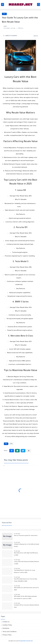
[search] (38, 4)
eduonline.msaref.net (26, 641)
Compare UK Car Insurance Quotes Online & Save (27, 606)
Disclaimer (6, 628)
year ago (18, 534)
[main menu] (3, 4)
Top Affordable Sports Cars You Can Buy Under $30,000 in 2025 (26, 580)
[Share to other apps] (29, 451)
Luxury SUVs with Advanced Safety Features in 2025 (26, 563)
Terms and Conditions (10, 631)
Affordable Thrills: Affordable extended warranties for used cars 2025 (25, 598)
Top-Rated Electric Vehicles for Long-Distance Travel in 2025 (25, 571)
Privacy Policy (7, 635)
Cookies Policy (7, 625)
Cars (4, 14)
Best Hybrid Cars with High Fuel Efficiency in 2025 (26, 554)
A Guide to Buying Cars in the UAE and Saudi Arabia (26, 545)
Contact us (6, 622)
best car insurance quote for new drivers (26, 536)
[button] (12, 451)
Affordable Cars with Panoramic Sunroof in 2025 (26, 589)
